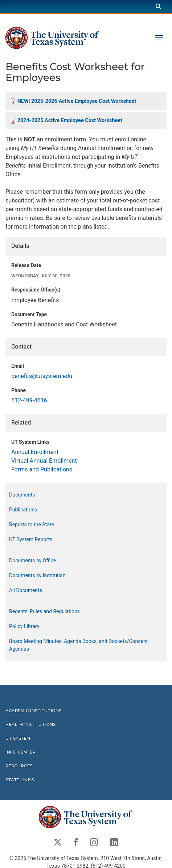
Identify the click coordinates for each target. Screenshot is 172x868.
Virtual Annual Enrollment (44, 461)
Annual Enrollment (35, 452)
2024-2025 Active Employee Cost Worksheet (70, 121)
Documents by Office (32, 561)
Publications (23, 510)
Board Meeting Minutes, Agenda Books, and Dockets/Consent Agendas (78, 645)
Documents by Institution (37, 576)
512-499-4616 (29, 401)
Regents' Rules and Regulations (44, 612)
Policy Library (24, 627)
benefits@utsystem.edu (42, 376)
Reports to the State (32, 525)
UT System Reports (31, 540)
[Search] (159, 6)
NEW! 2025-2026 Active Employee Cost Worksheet (77, 101)
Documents (22, 495)
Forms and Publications (42, 470)
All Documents (26, 591)
